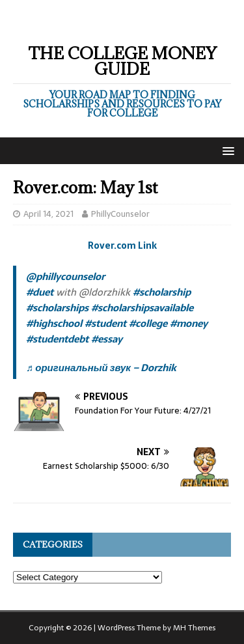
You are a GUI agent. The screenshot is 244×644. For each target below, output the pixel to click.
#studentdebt (57, 339)
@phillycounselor (65, 276)
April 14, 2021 (48, 214)
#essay (107, 339)
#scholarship (162, 292)
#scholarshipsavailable (142, 308)
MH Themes (194, 628)
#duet (40, 292)
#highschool (54, 323)
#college (148, 323)
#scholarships (57, 308)
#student (105, 323)
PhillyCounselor (120, 214)
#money (189, 323)
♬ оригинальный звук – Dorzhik (101, 368)
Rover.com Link (122, 245)
